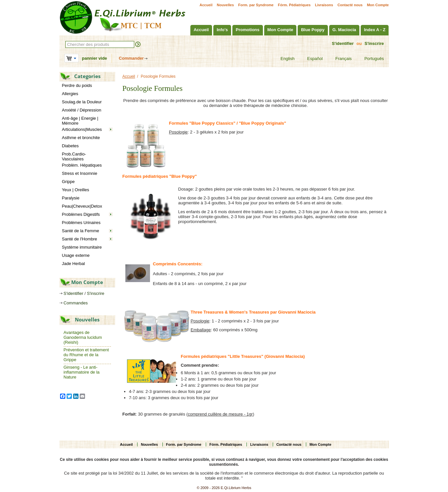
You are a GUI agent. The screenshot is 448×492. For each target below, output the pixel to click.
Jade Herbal (74, 264)
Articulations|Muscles (82, 129)
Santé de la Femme (81, 231)
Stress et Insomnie (80, 173)
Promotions (247, 30)
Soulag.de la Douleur (82, 102)
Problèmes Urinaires (81, 223)
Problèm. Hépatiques (82, 165)
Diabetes (70, 146)
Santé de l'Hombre (80, 239)
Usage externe (76, 255)
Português (370, 59)
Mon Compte (378, 5)
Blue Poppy (313, 30)
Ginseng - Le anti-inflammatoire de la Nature (82, 372)
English (284, 59)
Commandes (76, 303)
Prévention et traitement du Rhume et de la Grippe (86, 355)
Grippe (68, 182)
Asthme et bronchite (81, 138)
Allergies (70, 94)
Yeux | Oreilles (76, 190)
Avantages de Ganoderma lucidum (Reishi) (83, 337)
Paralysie (71, 198)
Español (311, 59)
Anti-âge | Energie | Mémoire (80, 121)
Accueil (206, 5)
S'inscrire (374, 43)
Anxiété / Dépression (82, 110)
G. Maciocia (344, 30)
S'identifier (343, 43)
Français (340, 59)
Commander (131, 58)
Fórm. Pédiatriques (294, 5)
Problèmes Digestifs (81, 214)
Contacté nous (350, 5)
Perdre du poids (77, 85)
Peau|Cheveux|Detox (82, 206)
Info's (222, 30)
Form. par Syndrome (256, 5)
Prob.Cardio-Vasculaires (74, 156)
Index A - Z (375, 30)
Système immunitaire (82, 247)
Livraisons (324, 5)
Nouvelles (225, 5)
